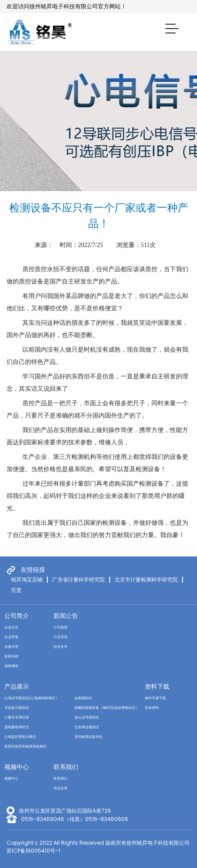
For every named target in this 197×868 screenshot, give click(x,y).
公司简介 (17, 616)
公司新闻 (61, 627)
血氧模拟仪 (83, 698)
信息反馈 (61, 788)
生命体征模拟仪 (87, 727)
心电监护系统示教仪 (20, 737)
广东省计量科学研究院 (79, 580)
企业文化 (11, 627)
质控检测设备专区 (89, 737)
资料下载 (157, 686)
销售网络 (11, 666)
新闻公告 (66, 616)
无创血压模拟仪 (17, 708)
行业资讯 (61, 637)
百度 (16, 590)
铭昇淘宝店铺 (27, 580)
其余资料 (152, 708)
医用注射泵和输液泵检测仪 (25, 746)
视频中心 (17, 767)
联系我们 (66, 767)
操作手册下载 (155, 698)
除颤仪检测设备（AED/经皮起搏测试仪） (107, 708)
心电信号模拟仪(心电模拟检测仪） (32, 698)
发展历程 (11, 656)
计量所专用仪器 (17, 717)
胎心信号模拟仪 (87, 717)
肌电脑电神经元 (17, 727)
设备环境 (11, 647)
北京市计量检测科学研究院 (146, 580)
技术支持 (61, 647)
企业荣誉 (11, 637)
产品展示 (17, 686)
